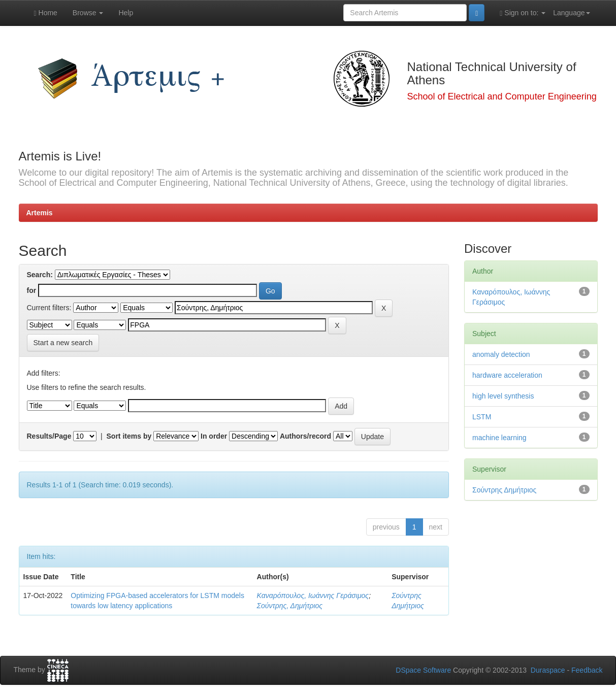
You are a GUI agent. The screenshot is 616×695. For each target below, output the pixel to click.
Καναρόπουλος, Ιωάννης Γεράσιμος (313, 595)
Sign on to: (523, 13)
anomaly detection (501, 354)
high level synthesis (503, 396)
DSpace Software (423, 670)
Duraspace (548, 670)
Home (46, 13)
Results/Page (49, 436)
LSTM (482, 417)
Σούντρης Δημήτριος (504, 490)
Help (126, 13)
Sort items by (129, 436)
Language (571, 13)
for (32, 290)
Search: (40, 275)
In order (214, 436)
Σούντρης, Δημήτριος (290, 606)
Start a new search (63, 343)
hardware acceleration (507, 375)
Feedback (587, 670)
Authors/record (305, 436)
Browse (88, 13)
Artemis (40, 213)
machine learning (499, 438)
